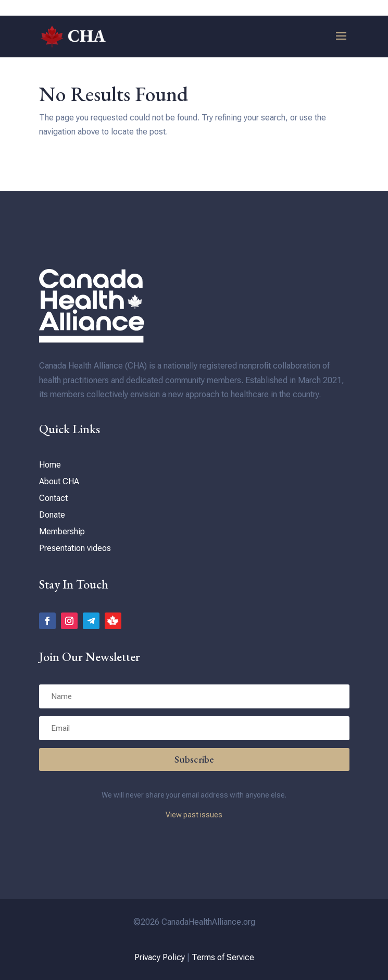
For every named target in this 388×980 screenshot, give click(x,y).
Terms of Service (223, 957)
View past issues (194, 815)
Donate (52, 515)
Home (50, 465)
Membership (62, 531)
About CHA (59, 481)
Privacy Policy (160, 957)
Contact (53, 498)
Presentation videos (75, 548)
